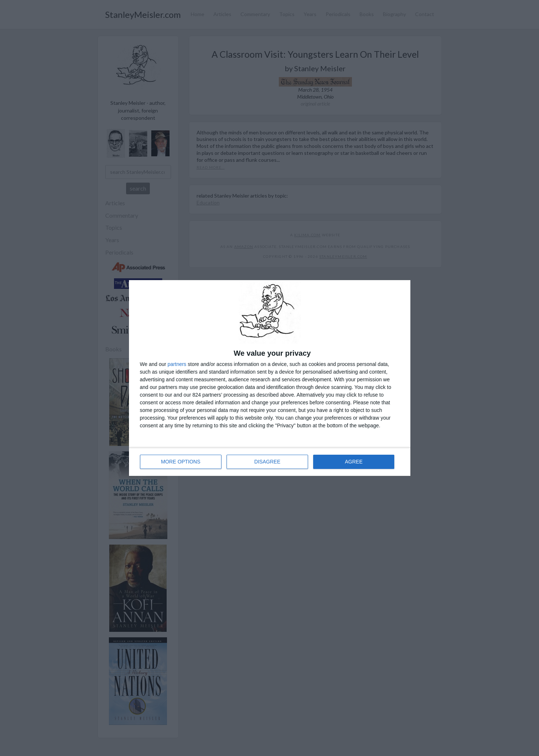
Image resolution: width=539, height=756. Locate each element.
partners (177, 364)
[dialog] (270, 378)
